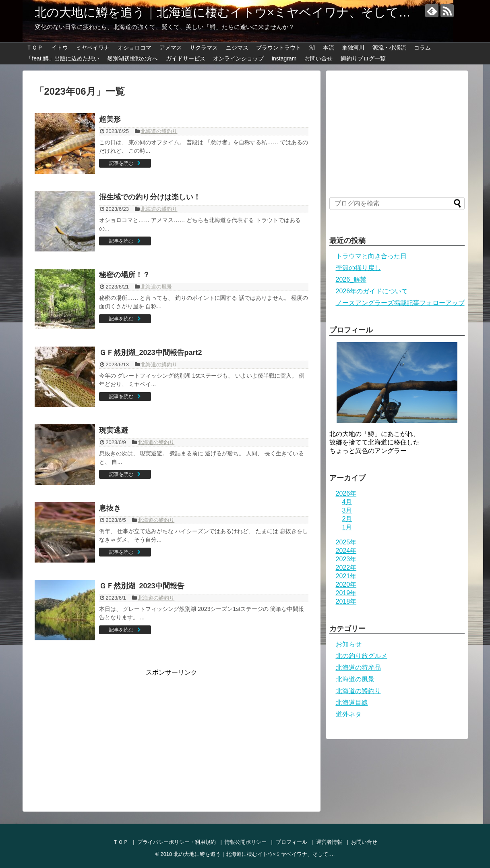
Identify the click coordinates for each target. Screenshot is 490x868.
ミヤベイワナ (93, 48)
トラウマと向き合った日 (371, 256)
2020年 (346, 585)
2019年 (346, 593)
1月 (347, 527)
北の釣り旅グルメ (362, 656)
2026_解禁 (351, 279)
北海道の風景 (156, 287)
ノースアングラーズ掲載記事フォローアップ (400, 303)
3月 (347, 510)
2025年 (346, 542)
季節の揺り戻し (358, 268)
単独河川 (353, 48)
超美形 (110, 119)
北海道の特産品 (358, 668)
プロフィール (292, 842)
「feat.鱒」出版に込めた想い (63, 58)
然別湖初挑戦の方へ (132, 58)
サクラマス (204, 48)
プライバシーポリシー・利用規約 (177, 842)
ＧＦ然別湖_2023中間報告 (142, 586)
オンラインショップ (238, 58)
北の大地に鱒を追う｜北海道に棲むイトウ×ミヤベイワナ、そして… (223, 12)
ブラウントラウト (279, 48)
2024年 (346, 551)
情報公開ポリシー (246, 842)
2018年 (346, 601)
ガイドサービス (186, 58)
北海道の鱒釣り (159, 131)
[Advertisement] (102, 733)
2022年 (346, 568)
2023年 (346, 559)
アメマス (171, 48)
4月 (347, 502)
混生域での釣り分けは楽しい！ (150, 197)
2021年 (346, 576)
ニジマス (237, 48)
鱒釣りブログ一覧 (363, 58)
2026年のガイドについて (372, 291)
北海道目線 (352, 703)
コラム (422, 48)
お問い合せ (318, 58)
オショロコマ (134, 48)
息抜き (110, 508)
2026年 (346, 493)
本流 (329, 48)
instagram (284, 58)
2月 (347, 519)
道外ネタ (349, 714)
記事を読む (121, 163)
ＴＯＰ (35, 48)
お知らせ (349, 644)
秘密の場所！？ (124, 275)
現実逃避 (114, 430)
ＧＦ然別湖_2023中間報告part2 (151, 353)
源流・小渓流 (389, 48)
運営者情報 (329, 842)
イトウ (60, 48)
